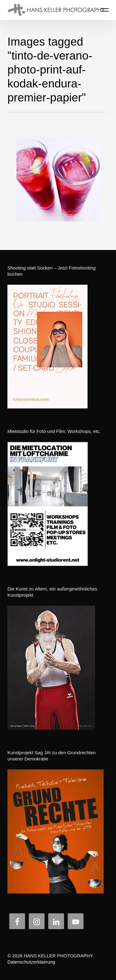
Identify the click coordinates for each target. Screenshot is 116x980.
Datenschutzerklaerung (31, 962)
